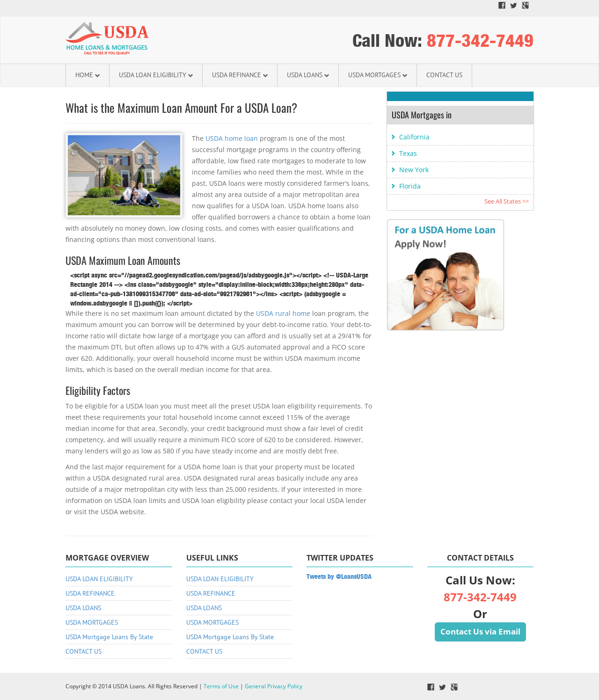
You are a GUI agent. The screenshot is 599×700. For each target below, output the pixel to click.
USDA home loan (232, 138)
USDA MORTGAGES (378, 75)
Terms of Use (221, 686)
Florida (410, 186)
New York (414, 170)
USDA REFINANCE (240, 75)
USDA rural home (283, 313)
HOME (88, 75)
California (414, 137)
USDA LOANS (308, 75)
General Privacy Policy (274, 686)
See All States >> (507, 201)
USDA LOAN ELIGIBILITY (156, 75)
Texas (408, 153)
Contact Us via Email (480, 631)
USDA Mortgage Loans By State (109, 637)
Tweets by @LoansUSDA (339, 576)
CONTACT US (444, 75)
